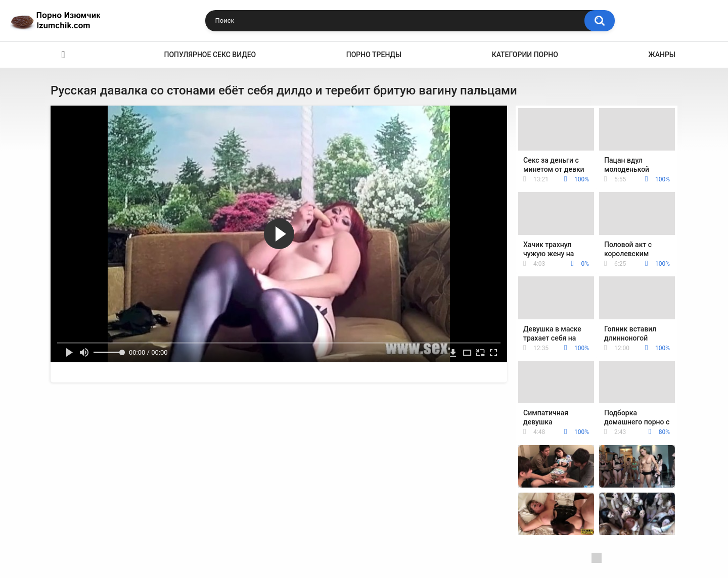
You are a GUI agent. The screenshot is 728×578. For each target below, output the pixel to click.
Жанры (662, 55)
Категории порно (525, 55)
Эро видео (63, 55)
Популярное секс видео (210, 55)
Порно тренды (374, 55)
